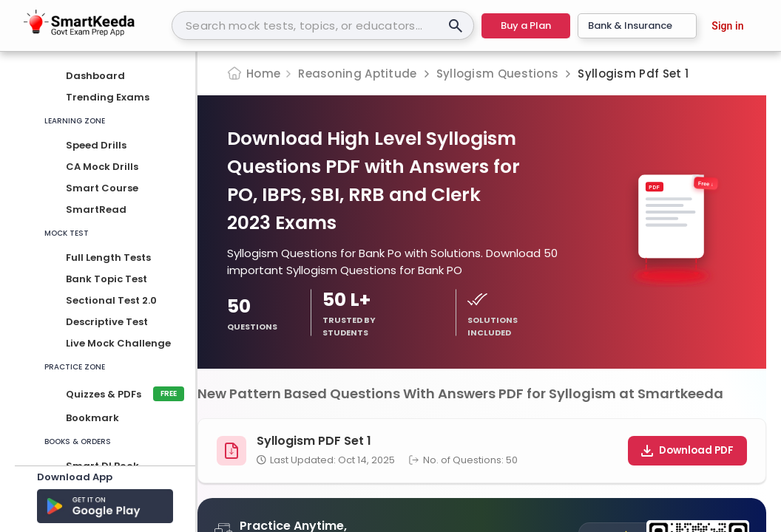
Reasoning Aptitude (357, 74)
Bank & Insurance (637, 25)
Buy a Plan (526, 25)
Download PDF (687, 450)
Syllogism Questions (498, 74)
